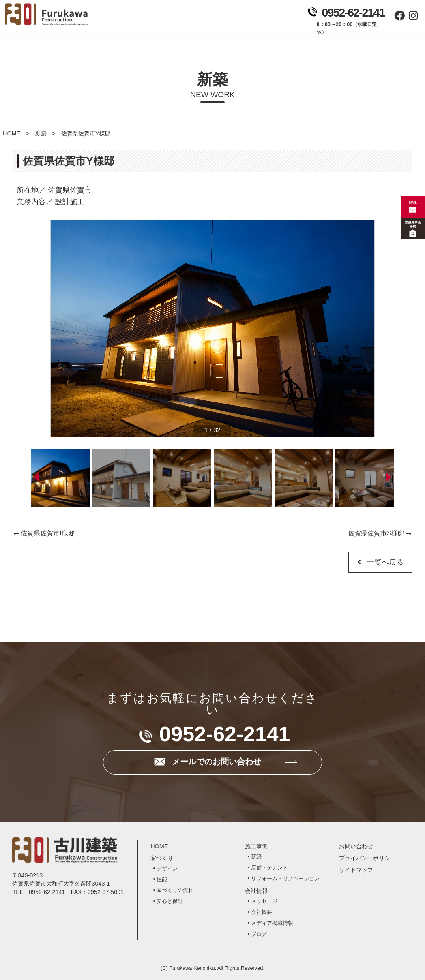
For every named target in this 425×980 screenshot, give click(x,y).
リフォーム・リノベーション (285, 878)
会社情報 (240, 20)
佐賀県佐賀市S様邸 (376, 533)
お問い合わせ (278, 20)
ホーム (125, 20)
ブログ (259, 934)
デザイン (167, 868)
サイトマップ (356, 870)
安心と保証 (170, 901)
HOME (12, 133)
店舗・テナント (269, 868)
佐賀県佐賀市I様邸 (47, 533)
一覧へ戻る (380, 562)
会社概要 (262, 912)
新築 (41, 133)
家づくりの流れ (175, 890)
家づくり (163, 20)
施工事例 (201, 20)
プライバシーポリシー (367, 858)
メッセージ (264, 901)
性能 (162, 879)
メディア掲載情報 (272, 923)
